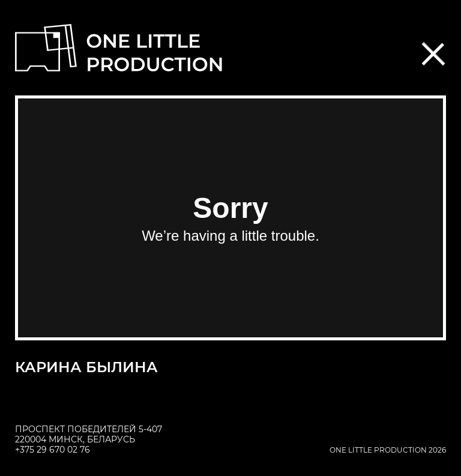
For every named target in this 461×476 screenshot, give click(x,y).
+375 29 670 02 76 (53, 450)
